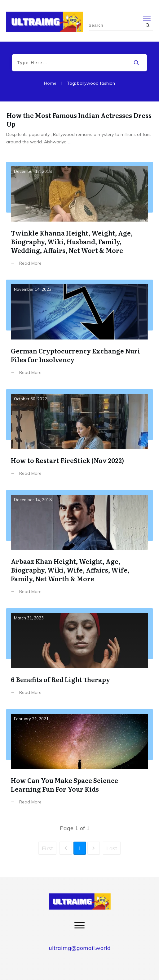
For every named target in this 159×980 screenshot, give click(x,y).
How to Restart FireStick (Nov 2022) (79, 437)
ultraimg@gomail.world (80, 948)
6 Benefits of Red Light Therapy (79, 656)
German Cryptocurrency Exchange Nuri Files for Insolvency (79, 332)
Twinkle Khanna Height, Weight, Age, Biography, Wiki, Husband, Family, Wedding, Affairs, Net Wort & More (79, 218)
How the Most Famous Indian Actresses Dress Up (79, 119)
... (69, 142)
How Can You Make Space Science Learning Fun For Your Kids (79, 762)
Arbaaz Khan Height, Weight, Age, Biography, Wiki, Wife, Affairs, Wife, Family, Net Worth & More (79, 547)
